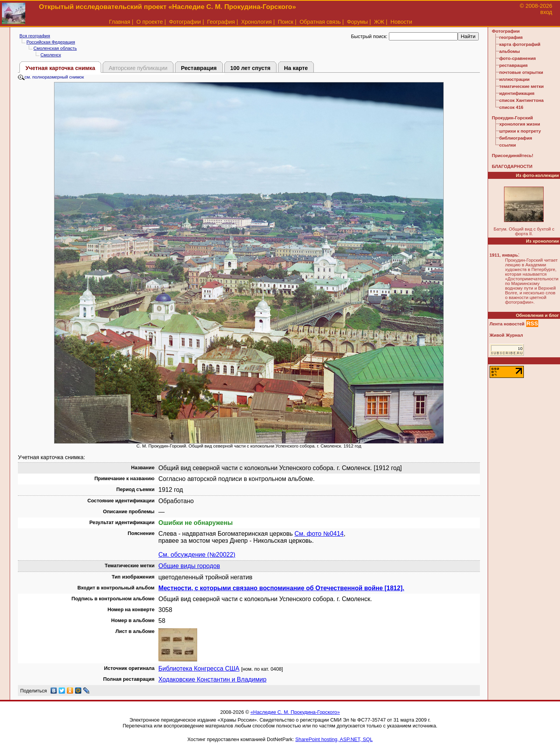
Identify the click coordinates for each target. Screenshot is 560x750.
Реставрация (199, 68)
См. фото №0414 (319, 534)
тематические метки (521, 86)
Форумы (357, 22)
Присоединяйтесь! (513, 156)
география (511, 37)
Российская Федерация (51, 42)
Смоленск (51, 55)
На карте (296, 68)
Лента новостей (507, 324)
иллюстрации (514, 79)
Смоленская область (55, 48)
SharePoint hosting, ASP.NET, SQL (334, 739)
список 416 (511, 107)
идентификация (517, 93)
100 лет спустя (250, 68)
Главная (120, 22)
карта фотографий (520, 44)
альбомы (510, 51)
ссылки (508, 145)
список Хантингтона (521, 100)
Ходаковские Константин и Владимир (212, 679)
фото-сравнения (518, 58)
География (221, 22)
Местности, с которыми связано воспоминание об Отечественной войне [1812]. (281, 588)
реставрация (514, 65)
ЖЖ (379, 22)
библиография (516, 138)
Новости (401, 22)
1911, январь (504, 255)
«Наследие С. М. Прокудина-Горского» (295, 712)
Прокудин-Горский (513, 118)
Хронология (256, 22)
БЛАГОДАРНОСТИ (512, 166)
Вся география (35, 36)
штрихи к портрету (520, 131)
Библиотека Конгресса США (199, 669)
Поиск (286, 22)
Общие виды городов (189, 566)
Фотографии (185, 22)
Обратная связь (320, 22)
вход (546, 12)
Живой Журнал (506, 335)
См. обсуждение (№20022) (197, 555)
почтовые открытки (521, 72)
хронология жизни (520, 124)
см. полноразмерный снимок (51, 77)
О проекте (150, 22)
